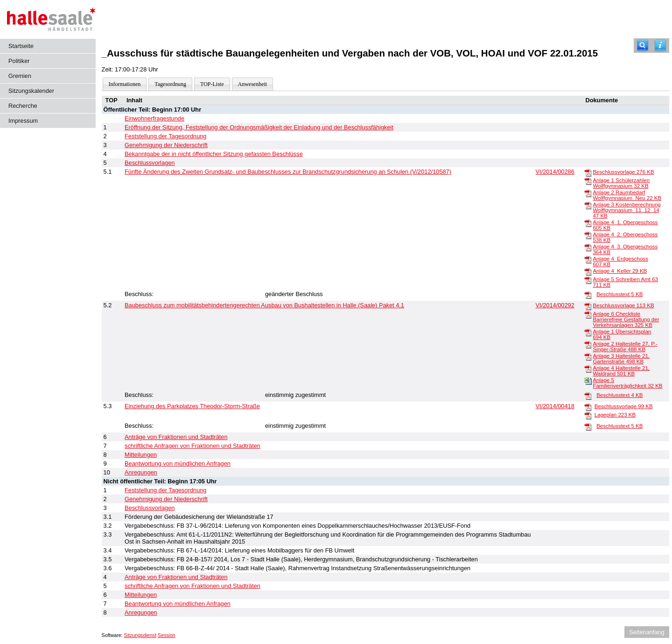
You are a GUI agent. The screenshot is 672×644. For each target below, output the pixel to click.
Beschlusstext (619, 294)
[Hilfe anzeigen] (660, 46)
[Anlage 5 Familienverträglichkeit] (588, 381)
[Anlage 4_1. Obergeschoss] (588, 223)
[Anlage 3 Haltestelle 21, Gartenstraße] (588, 356)
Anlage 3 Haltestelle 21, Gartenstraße (621, 359)
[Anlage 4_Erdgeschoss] (588, 259)
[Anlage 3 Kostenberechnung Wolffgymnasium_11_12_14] (588, 205)
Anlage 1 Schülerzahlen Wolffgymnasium (621, 183)
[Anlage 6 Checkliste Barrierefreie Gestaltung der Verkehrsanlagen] (588, 314)
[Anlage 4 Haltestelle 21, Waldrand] (588, 368)
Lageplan (615, 415)
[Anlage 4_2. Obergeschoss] (588, 235)
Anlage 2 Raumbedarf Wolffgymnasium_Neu (627, 195)
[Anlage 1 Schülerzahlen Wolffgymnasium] (588, 181)
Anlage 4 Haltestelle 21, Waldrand (621, 371)
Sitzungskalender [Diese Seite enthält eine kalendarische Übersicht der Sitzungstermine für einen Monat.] (31, 91)
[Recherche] (643, 46)
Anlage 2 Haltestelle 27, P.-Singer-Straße (625, 347)
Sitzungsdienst (140, 635)
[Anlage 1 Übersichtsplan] (588, 332)
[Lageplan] (588, 415)
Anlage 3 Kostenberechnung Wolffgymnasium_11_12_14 (626, 210)
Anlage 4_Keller (620, 271)
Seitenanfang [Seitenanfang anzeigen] (647, 632)
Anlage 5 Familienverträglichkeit (627, 383)
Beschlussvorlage (623, 172)
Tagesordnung (170, 84)
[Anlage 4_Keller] (588, 271)
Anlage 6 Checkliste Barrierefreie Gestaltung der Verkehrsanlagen (626, 319)
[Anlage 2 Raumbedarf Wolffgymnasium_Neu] (588, 193)
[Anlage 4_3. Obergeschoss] (588, 247)
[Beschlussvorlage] (588, 172)
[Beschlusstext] (588, 295)
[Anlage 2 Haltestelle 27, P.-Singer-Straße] (588, 344)
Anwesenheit (253, 84)
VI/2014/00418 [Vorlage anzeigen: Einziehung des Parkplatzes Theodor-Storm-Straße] (555, 406)
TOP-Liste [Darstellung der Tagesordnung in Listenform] (212, 84)
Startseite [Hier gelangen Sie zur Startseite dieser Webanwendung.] (21, 46)
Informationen (125, 84)
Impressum (23, 121)
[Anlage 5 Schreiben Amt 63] (588, 280)
